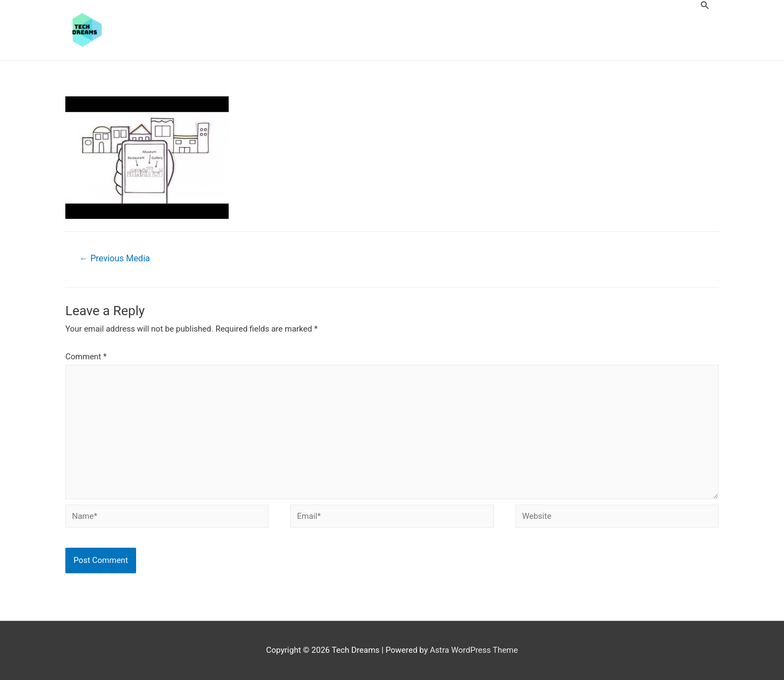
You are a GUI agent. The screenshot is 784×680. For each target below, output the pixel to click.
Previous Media (115, 258)
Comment (86, 357)
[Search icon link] (705, 5)
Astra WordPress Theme (474, 650)
